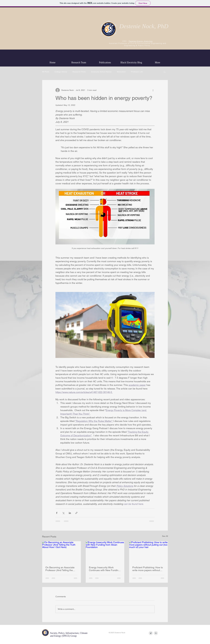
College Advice (61, 72)
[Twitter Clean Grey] (151, 633)
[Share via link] (76, 513)
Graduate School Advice (101, 72)
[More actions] (153, 90)
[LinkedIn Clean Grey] (156, 633)
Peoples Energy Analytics (141, 41)
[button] (165, 72)
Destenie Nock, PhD (144, 26)
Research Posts (79, 72)
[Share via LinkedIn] (70, 513)
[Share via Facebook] (57, 513)
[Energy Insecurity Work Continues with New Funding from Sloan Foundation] (105, 552)
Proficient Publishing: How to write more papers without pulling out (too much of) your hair (148, 569)
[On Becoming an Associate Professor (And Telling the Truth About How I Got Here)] (62, 552)
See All (165, 536)
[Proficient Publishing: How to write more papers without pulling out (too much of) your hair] (148, 552)
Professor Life (137, 72)
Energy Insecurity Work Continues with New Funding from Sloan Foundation (104, 569)
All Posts (46, 72)
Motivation (121, 72)
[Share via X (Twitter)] (63, 513)
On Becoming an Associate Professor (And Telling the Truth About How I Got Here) (61, 569)
